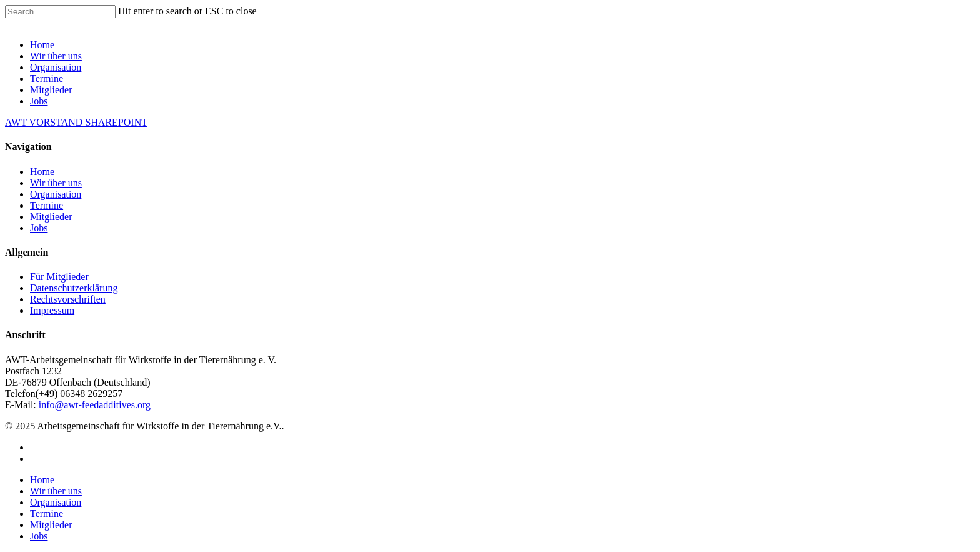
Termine (47, 78)
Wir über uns (56, 56)
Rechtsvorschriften (68, 299)
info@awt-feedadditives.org (95, 405)
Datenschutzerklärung (74, 288)
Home (42, 45)
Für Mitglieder (59, 277)
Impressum (52, 310)
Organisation (56, 67)
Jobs (39, 101)
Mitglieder (51, 90)
